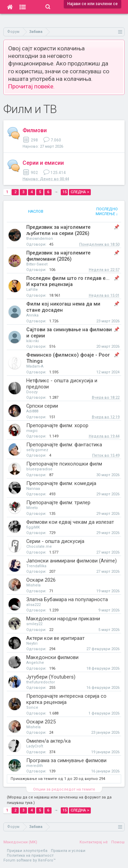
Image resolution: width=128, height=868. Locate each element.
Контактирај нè (94, 842)
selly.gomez (37, 450)
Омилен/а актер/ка (48, 741)
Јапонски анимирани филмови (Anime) (72, 561)
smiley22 (34, 624)
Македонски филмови (52, 657)
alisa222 (33, 605)
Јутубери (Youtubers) (51, 677)
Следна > (80, 192)
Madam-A (35, 366)
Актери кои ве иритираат (55, 638)
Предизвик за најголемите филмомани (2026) (58, 256)
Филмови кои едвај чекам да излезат (70, 522)
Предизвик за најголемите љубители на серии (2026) (58, 230)
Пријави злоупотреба (27, 851)
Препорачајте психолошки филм (64, 464)
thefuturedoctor (41, 682)
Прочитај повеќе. (31, 86)
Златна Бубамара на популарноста (67, 599)
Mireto (32, 508)
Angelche (35, 663)
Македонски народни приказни (63, 619)
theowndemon (40, 239)
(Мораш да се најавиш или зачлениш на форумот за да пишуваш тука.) (59, 800)
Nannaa (33, 489)
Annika (32, 315)
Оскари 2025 (41, 722)
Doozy (32, 392)
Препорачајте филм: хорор (57, 425)
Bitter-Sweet (37, 264)
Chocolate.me (39, 547)
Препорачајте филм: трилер (58, 503)
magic (32, 431)
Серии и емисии (43, 163)
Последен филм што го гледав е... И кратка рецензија (68, 281)
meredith (35, 766)
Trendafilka (36, 566)
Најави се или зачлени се (93, 4)
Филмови (35, 130)
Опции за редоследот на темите (64, 789)
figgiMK (33, 527)
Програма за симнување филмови (66, 760)
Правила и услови (68, 851)
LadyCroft (35, 746)
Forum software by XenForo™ (30, 860)
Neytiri (32, 643)
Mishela (33, 585)
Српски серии (42, 406)
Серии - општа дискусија (55, 541)
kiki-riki (33, 341)
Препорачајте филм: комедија (61, 483)
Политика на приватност (30, 855)
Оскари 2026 (41, 580)
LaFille (32, 290)
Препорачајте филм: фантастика (64, 445)
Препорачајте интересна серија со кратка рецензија (66, 699)
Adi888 (32, 411)
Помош (118, 842)
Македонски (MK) (20, 842)
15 (65, 192)
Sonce (32, 708)
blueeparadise (39, 469)
